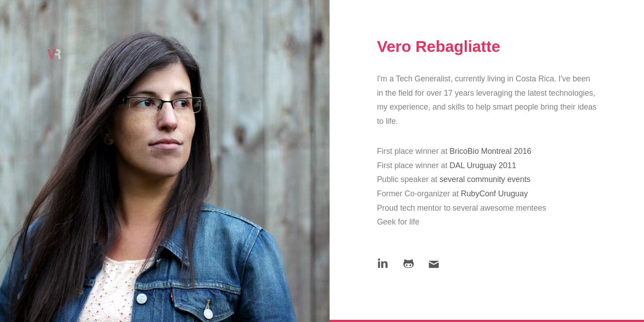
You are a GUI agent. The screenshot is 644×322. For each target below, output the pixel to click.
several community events (485, 179)
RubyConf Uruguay (495, 194)
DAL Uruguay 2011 (483, 165)
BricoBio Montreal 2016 (490, 151)
